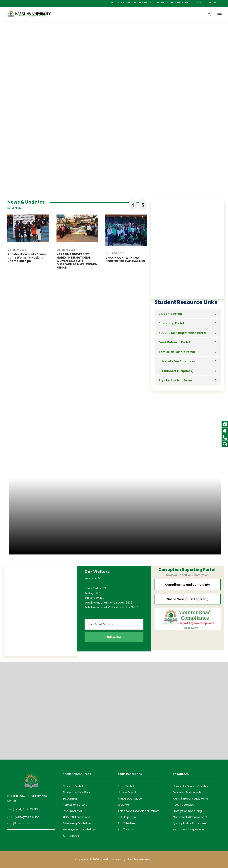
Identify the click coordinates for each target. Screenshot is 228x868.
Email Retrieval (72, 811)
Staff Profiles (127, 823)
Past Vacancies (184, 805)
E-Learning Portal (171, 323)
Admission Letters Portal (177, 352)
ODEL (111, 2)
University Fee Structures (177, 361)
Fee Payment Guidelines (79, 829)
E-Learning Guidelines (77, 823)
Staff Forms (126, 829)
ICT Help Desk (127, 817)
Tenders (211, 2)
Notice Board (127, 792)
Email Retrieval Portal (174, 342)
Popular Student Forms (176, 380)
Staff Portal (124, 2)
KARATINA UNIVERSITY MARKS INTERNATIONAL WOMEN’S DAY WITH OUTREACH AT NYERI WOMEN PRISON (77, 261)
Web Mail (124, 805)
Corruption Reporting (187, 811)
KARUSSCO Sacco (130, 799)
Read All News (16, 208)
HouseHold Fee (180, 2)
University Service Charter (190, 786)
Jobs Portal (161, 2)
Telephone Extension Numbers (139, 811)
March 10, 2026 (17, 250)
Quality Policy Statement (190, 823)
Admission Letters (75, 805)
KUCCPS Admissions (76, 817)
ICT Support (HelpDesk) (176, 371)
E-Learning (70, 799)
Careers (198, 2)
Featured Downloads (187, 792)
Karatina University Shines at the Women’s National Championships (27, 258)
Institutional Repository (189, 829)
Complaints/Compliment (190, 817)
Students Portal (170, 314)
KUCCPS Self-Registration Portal (182, 333)
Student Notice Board (78, 792)
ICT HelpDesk (71, 836)
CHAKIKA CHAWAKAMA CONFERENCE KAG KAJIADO (125, 259)
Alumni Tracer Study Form (190, 799)
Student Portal (142, 2)
